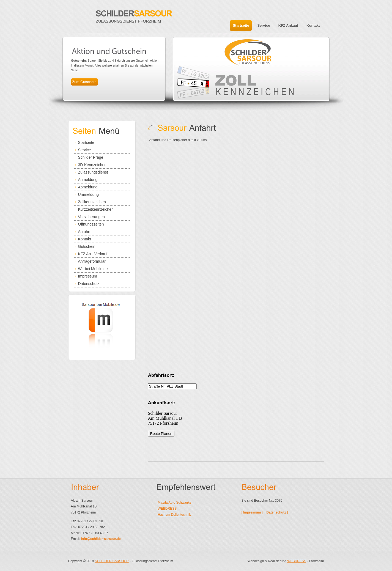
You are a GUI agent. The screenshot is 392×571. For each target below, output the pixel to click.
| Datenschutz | (277, 512)
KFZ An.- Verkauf (93, 254)
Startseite (86, 142)
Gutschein (87, 246)
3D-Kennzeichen (92, 165)
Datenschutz (89, 284)
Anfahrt (84, 232)
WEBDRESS (167, 509)
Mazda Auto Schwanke (175, 503)
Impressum (88, 276)
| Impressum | (253, 512)
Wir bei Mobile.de (93, 269)
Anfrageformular (92, 261)
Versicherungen (91, 217)
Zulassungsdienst (93, 172)
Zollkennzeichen (92, 202)
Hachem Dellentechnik (174, 515)
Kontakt (85, 239)
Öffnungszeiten (91, 224)
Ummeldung (88, 194)
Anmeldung (88, 180)
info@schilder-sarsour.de (101, 539)
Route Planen (161, 434)
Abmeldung (88, 187)
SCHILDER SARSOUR (112, 561)
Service (85, 150)
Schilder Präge (91, 157)
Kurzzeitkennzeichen (96, 209)
